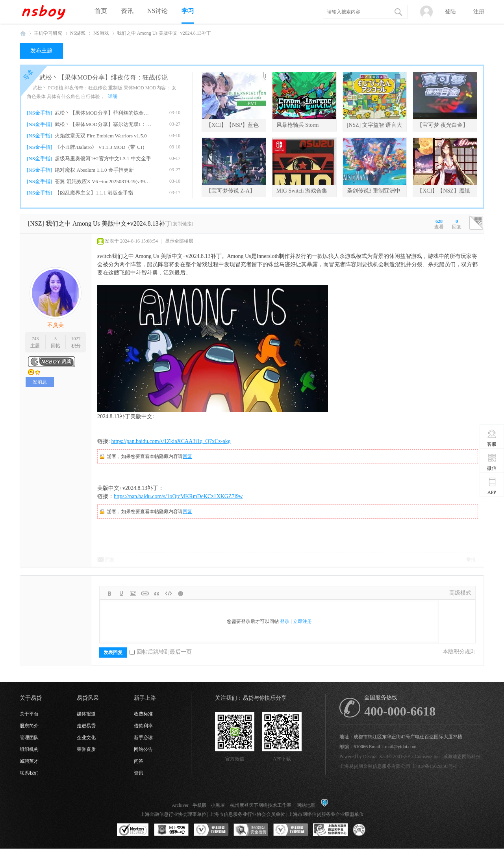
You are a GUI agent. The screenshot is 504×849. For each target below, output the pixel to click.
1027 (76, 339)
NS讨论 (157, 11)
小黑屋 (218, 805)
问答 (139, 761)
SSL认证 (133, 830)
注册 (479, 12)
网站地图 (306, 805)
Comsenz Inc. (428, 756)
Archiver (180, 805)
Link (145, 593)
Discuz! (370, 756)
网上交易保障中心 (171, 830)
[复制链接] (182, 224)
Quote (157, 593)
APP (492, 486)
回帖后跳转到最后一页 (161, 652)
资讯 (127, 11)
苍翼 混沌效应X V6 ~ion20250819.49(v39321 (103, 181)
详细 (113, 96)
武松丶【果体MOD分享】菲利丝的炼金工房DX (103, 113)
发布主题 (41, 51)
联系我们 (29, 773)
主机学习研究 (48, 33)
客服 (492, 438)
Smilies (180, 593)
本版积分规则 (459, 652)
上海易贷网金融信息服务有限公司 (375, 766)
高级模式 (460, 593)
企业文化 (86, 738)
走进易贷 (86, 726)
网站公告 (143, 749)
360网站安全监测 (251, 830)
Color (121, 593)
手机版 (200, 805)
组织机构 (29, 749)
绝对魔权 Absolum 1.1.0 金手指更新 (94, 170)
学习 (188, 11)
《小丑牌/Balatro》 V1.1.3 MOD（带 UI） (101, 147)
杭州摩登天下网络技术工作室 (261, 805)
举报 (471, 560)
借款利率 (143, 726)
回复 (187, 456)
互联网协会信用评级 (370, 830)
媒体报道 (86, 714)
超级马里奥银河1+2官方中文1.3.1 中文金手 (103, 158)
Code (169, 593)
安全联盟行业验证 (211, 830)
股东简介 (29, 726)
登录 (285, 621)
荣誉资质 (86, 749)
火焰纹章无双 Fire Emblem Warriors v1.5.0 (101, 136)
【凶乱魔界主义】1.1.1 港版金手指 (94, 193)
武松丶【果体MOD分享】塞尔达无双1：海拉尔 (103, 124)
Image (133, 593)
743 (35, 339)
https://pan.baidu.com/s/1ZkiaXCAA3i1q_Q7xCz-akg (171, 441)
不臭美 (56, 325)
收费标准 (143, 714)
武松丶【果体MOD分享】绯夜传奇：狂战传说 (103, 77)
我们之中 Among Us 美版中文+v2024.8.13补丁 (164, 33)
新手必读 (143, 738)
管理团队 (29, 738)
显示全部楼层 (179, 241)
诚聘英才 (29, 761)
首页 (101, 11)
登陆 (450, 12)
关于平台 (29, 714)
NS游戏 (78, 33)
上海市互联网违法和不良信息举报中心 (330, 830)
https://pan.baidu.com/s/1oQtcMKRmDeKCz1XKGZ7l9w (178, 496)
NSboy (23, 33)
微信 (492, 462)
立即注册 (302, 621)
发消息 (40, 382)
